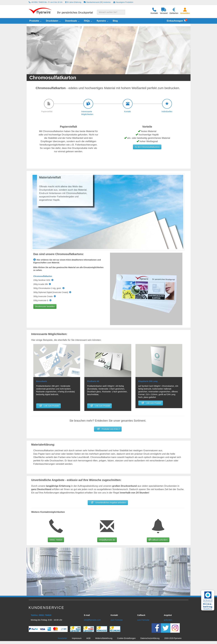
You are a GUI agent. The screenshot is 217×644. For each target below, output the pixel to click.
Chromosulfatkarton (43, 276)
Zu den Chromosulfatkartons (147, 147)
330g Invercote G (42, 300)
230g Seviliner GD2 (43, 280)
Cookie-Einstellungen (126, 638)
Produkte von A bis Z (108, 429)
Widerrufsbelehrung (104, 638)
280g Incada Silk (42, 284)
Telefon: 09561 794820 (41, 615)
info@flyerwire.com (92, 620)
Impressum (77, 638)
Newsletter (62, 638)
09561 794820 (56, 540)
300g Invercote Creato (45, 296)
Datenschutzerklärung (150, 638)
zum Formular (117, 620)
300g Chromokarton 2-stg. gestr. (49, 288)
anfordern (168, 620)
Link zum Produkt (48, 406)
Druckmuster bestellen (45, 306)
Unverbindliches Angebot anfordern (108, 502)
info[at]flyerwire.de (107, 540)
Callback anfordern (158, 540)
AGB (88, 638)
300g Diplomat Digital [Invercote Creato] (52, 292)
